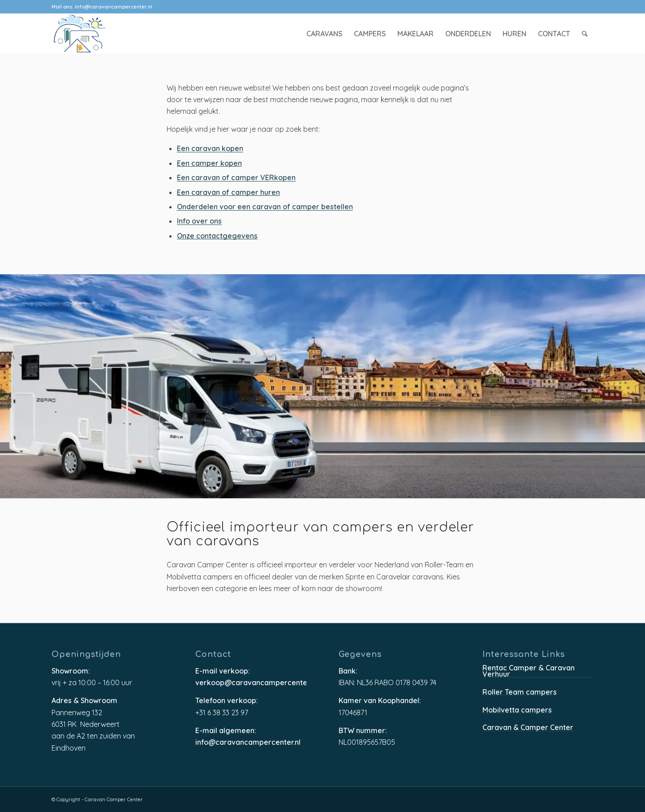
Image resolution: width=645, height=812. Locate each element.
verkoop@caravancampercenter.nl (251, 683)
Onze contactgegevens (217, 236)
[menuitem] (325, 34)
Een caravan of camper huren (228, 193)
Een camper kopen (209, 164)
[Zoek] (585, 34)
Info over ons (199, 222)
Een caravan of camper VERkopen (236, 178)
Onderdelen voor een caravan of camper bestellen (265, 207)
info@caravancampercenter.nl (114, 7)
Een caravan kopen (210, 149)
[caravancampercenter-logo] (95, 34)
